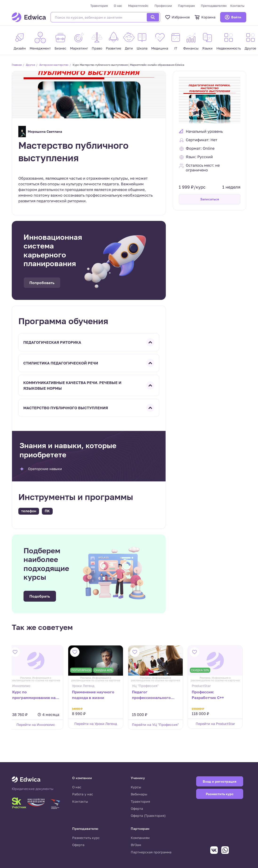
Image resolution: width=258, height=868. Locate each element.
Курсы (136, 787)
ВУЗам (136, 845)
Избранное (177, 17)
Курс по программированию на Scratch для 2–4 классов (39, 695)
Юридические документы (33, 789)
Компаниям (140, 838)
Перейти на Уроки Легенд (99, 724)
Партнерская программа (151, 852)
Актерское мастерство (54, 65)
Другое (30, 65)
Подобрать (40, 596)
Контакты (237, 6)
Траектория (99, 6)
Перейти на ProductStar (219, 724)
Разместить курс (86, 838)
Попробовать (42, 283)
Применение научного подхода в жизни (97, 695)
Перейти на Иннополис (39, 725)
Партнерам (186, 6)
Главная (17, 65)
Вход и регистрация (220, 781)
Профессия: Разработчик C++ (211, 695)
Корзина (205, 17)
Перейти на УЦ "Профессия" (159, 725)
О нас (118, 6)
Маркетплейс (138, 6)
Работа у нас (83, 794)
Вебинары (139, 794)
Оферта (137, 808)
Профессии (163, 6)
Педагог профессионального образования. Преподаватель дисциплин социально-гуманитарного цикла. (157, 695)
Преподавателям (214, 6)
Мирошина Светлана (40, 132)
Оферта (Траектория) (148, 816)
